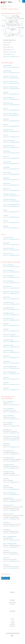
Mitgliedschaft (6, 178)
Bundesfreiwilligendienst (9, 98)
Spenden (5, 210)
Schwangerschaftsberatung (9, 194)
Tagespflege (6, 226)
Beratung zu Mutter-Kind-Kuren (10, 76)
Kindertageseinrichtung (8, 302)
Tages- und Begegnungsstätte (10, 367)
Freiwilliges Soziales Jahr (9, 130)
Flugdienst (6, 124)
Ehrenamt (5, 108)
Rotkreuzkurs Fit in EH (8, 253)
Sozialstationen (7, 356)
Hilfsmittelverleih (7, 151)
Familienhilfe (6, 119)
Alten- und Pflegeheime (8, 265)
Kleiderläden (6, 324)
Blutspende (6, 92)
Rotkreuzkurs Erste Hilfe (9, 248)
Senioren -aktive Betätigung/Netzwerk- (12, 205)
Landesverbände (9, 6)
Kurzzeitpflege (6, 167)
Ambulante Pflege (7, 66)
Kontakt (12, 621)
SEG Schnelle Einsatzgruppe (9, 334)
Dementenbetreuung (8, 103)
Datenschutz (13, 625)
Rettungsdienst (7, 183)
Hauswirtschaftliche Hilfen (9, 140)
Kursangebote (6, 243)
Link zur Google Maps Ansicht (13, 56)
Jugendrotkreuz (7, 297)
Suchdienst (6, 215)
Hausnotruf (6, 135)
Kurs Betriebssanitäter (8, 237)
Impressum (12, 626)
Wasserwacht (6, 377)
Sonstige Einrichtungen (8, 340)
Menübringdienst (7, 173)
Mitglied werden (13, 602)
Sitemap (12, 623)
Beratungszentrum (7, 286)
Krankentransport (7, 162)
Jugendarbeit (6, 156)
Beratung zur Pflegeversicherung (11, 87)
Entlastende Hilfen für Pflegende (10, 114)
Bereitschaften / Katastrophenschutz (11, 292)
